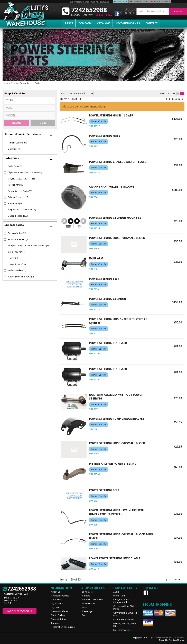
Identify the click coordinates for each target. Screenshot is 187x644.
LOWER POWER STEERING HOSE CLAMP (115, 558)
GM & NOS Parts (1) (17, 252)
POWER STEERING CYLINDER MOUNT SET (116, 218)
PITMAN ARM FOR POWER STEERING (113, 464)
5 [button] (179, 99)
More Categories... (123, 630)
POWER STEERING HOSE (105, 136)
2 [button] (170, 99)
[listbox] (30, 100)
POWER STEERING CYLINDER (107, 299)
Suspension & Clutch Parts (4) (22, 210)
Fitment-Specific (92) (18, 143)
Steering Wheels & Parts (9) (21, 277)
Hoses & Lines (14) (17, 264)
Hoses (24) (13, 258)
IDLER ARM (96, 258)
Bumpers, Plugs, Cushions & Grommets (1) (28, 246)
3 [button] (173, 99)
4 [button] (176, 99)
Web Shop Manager (176, 640)
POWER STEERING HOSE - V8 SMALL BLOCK (117, 238)
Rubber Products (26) (18, 197)
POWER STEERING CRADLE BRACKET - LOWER (118, 162)
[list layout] (182, 94)
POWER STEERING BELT (104, 279)
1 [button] (167, 99)
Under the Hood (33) (18, 216)
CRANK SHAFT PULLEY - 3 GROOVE (112, 187)
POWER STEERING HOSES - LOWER (111, 115)
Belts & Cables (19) (17, 233)
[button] (162, 11)
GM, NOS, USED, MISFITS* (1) (21, 179)
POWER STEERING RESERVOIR (108, 343)
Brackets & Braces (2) (18, 239)
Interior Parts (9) (16, 185)
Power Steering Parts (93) (20, 191)
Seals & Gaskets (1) (17, 270)
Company (82, 23)
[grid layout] (178, 94)
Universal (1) (14, 149)
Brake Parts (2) (15, 166)
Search (16, 123)
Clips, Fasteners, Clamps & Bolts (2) (25, 172)
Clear (43, 123)
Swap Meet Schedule (20, 611)
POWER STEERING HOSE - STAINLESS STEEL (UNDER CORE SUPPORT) (117, 512)
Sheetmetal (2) (15, 203)
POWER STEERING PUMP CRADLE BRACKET (117, 419)
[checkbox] (5, 143)
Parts (68, 23)
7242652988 (19, 589)
